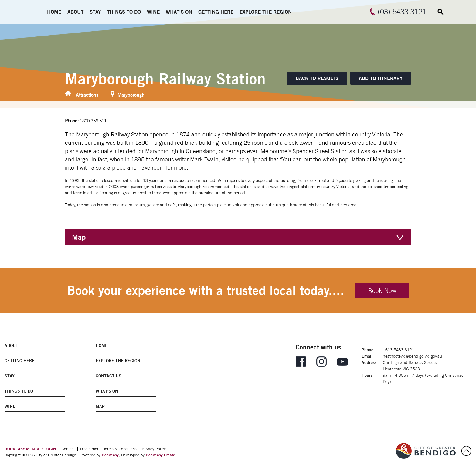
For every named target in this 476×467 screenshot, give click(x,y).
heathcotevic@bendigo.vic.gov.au (412, 356)
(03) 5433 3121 (402, 12)
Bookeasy (110, 455)
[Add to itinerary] (381, 78)
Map (79, 237)
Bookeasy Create (160, 455)
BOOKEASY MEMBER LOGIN (30, 449)
